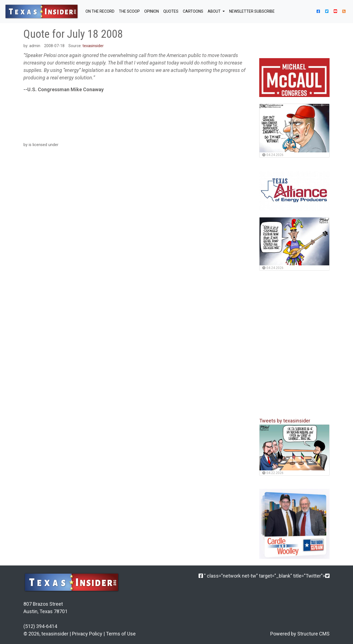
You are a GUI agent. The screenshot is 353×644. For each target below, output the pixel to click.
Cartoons (193, 11)
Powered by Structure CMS (300, 634)
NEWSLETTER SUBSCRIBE (252, 11)
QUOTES (171, 11)
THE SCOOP (129, 11)
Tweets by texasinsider (285, 421)
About (215, 11)
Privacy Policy (87, 634)
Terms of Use (121, 634)
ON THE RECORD (100, 11)
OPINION (152, 11)
